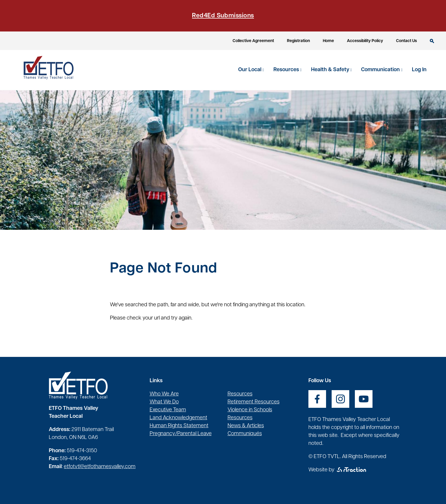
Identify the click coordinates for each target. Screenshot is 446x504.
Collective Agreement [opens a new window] (253, 41)
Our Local (250, 70)
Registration (298, 41)
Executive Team (168, 410)
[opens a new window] (317, 399)
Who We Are (164, 394)
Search (432, 41)
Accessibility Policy (365, 41)
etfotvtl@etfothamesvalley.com (100, 467)
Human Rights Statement (179, 426)
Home (328, 41)
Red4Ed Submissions (223, 16)
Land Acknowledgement (178, 418)
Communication (381, 70)
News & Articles (246, 426)
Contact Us (406, 41)
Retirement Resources (254, 402)
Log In (419, 70)
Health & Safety (331, 70)
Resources (287, 70)
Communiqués (245, 434)
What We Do (164, 402)
